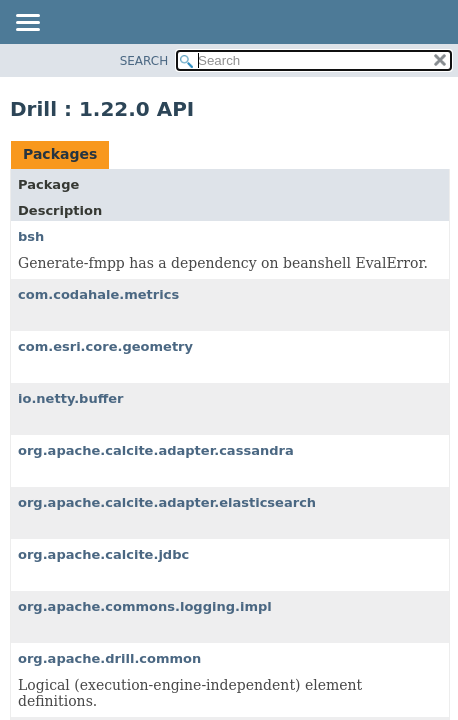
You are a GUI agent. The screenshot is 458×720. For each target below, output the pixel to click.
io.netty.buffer (71, 398)
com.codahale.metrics (98, 294)
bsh (31, 236)
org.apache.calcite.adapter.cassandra (156, 450)
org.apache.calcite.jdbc (103, 554)
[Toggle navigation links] (27, 24)
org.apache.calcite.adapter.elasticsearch (167, 502)
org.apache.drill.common (109, 658)
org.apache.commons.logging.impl (145, 606)
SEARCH (144, 61)
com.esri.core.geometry (105, 346)
